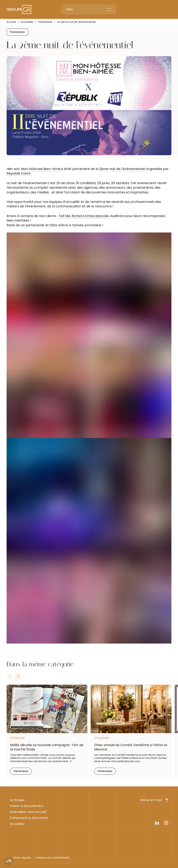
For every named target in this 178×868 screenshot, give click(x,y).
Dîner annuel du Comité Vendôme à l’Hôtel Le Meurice (131, 747)
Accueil (11, 22)
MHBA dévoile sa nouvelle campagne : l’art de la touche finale (47, 747)
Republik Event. (19, 173)
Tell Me (64, 216)
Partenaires (45, 22)
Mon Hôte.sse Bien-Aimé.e (42, 169)
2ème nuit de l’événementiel (122, 169)
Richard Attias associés (90, 216)
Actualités (27, 22)
